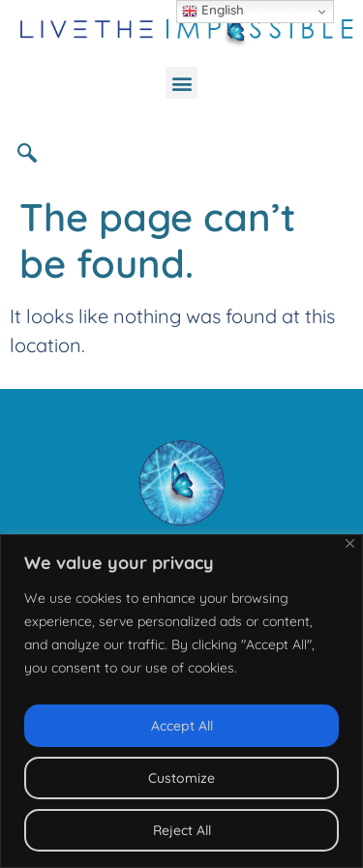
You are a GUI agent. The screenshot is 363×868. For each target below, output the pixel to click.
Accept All (182, 726)
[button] (181, 83)
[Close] (350, 543)
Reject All (182, 830)
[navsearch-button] (34, 152)
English (213, 11)
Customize (181, 778)
